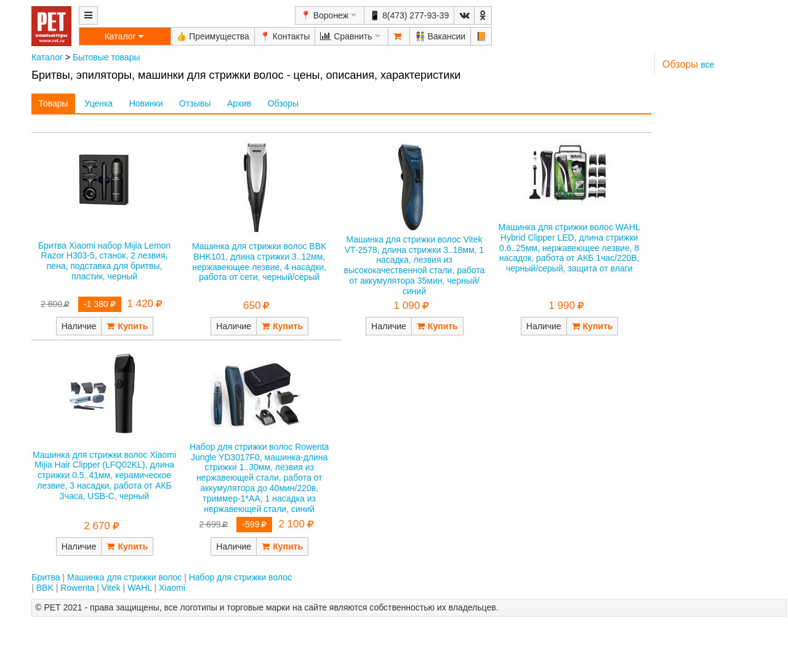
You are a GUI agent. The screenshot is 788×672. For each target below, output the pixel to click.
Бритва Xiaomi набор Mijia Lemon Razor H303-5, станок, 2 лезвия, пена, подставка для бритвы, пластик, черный (104, 261)
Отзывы (195, 103)
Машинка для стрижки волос (124, 577)
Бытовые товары (106, 57)
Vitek (111, 588)
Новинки (146, 103)
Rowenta (77, 588)
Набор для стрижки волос (240, 577)
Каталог (47, 57)
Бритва (46, 577)
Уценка (98, 103)
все (707, 65)
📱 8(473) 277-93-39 (409, 15)
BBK (45, 588)
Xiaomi (172, 588)
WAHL (139, 588)
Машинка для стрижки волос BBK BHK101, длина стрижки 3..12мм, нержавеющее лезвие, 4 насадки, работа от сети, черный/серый (259, 262)
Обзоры (283, 103)
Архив (239, 103)
